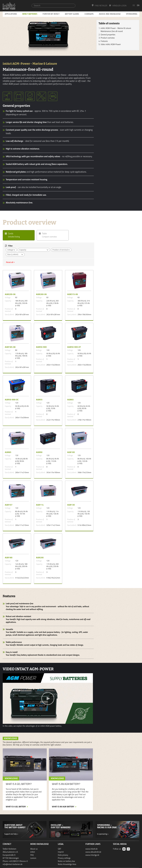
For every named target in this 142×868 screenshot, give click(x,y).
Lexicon (33, 858)
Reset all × (10, 262)
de (134, 6)
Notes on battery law (66, 861)
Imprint (61, 852)
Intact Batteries (30, 14)
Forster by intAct (51, 14)
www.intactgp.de (92, 855)
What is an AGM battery (63, 807)
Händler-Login (118, 6)
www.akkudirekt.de (93, 852)
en (138, 6)
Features (104, 41)
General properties (108, 35)
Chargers (89, 14)
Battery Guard (72, 14)
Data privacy (63, 855)
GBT (60, 849)
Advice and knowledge (110, 14)
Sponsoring (132, 14)
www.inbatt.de (91, 849)
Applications (11, 14)
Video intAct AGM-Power (111, 45)
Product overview (108, 38)
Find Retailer (99, 6)
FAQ (32, 855)
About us (34, 849)
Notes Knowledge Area (67, 864)
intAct (33, 852)
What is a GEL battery (16, 807)
